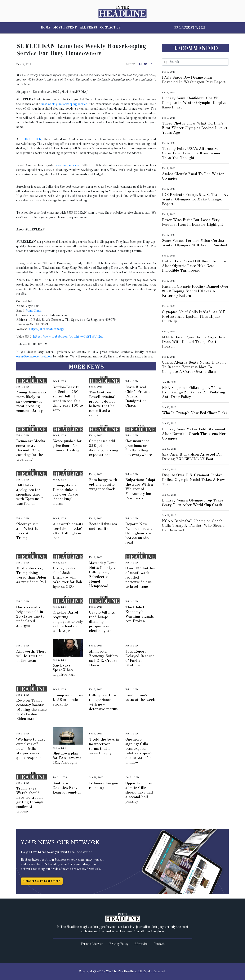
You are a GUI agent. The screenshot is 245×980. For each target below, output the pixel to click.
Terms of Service (92, 944)
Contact (159, 944)
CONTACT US (110, 28)
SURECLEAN (31, 139)
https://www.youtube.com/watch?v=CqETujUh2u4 (68, 337)
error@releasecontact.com (34, 357)
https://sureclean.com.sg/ (47, 329)
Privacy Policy (119, 944)
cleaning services (68, 165)
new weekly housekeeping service (64, 104)
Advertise (141, 944)
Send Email (34, 311)
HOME (46, 28)
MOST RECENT (65, 28)
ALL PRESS (88, 28)
